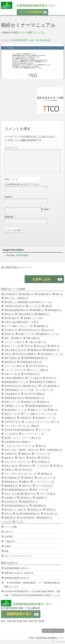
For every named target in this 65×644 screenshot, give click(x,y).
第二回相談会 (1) (42, 466)
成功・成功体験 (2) (13, 342)
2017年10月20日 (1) (38, 370)
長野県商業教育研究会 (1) (36, 362)
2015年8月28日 (19, 40)
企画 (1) (8, 358)
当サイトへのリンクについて (18, 560)
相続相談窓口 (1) (36, 402)
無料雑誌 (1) (46, 478)
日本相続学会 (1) (32, 378)
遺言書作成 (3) (44, 298)
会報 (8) (48, 310)
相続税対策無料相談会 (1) (40, 410)
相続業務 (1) (42, 330)
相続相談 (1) (28, 298)
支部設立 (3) (36, 514)
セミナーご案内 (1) (39, 374)
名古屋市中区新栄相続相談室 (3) (19, 434)
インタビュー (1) (42, 458)
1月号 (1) (28, 350)
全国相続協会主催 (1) (14, 402)
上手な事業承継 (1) (50, 390)
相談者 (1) (9, 462)
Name (8, 201)
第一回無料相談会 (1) (53, 454)
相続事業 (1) (38, 314)
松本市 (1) (27, 470)
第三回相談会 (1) (12, 482)
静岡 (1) (33, 462)
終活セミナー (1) (12, 350)
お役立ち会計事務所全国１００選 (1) (21, 326)
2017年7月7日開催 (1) (34, 398)
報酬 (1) (26, 486)
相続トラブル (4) (40, 494)
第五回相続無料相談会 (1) (16, 494)
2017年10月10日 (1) (31, 334)
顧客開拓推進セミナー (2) (16, 386)
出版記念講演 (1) (26, 318)
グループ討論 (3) (48, 498)
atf (32, 40)
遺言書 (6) (29, 482)
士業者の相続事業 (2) (14, 382)
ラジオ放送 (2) (35, 382)
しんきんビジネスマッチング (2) (19, 450)
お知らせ (8, 536)
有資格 (7, 550)
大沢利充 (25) (11, 458)
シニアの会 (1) (42, 470)
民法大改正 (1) (11, 506)
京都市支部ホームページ (18, 272)
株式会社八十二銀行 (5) (15, 514)
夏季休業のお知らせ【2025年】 (19, 577)
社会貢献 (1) (10, 502)
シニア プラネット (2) (44, 486)
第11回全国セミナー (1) (52, 358)
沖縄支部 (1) (26, 422)
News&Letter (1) (12, 322)
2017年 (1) (51, 382)
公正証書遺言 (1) (12, 398)
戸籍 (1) (21, 462)
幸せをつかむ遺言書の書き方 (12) (20, 498)
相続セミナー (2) (38, 414)
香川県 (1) (45, 462)
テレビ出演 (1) (11, 438)
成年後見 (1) (26, 502)
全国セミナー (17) (27, 338)
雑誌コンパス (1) (12, 418)
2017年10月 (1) (25, 474)
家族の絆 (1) (32, 390)
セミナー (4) (44, 434)
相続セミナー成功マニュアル (29, 32)
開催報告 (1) (43, 318)
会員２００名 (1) (12, 378)
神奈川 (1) (27, 490)
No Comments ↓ (44, 40)
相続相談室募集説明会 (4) (16, 314)
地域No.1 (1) (30, 406)
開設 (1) (54, 414)
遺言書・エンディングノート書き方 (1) (23, 442)
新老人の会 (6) (11, 470)
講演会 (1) (45, 406)
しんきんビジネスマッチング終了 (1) (42, 426)
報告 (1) (42, 450)
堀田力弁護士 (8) (12, 362)
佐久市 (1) (49, 334)
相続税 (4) (26, 458)
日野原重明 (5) (39, 510)
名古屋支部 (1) (11, 298)
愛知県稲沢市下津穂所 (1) (44, 386)
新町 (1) (59, 298)
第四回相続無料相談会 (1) (16, 510)
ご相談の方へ (11, 546)
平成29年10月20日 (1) (15, 310)
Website (9, 221)
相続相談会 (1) (11, 490)
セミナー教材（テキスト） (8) (18, 330)
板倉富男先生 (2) (30, 506)
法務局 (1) (9, 474)
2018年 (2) (9, 338)
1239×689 (21, 259)
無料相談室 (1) (55, 314)
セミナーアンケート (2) (33, 438)
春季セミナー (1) (12, 406)
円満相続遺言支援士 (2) (31, 366)
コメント (11, 148)
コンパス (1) (35, 310)
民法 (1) (8, 518)
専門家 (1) (58, 470)
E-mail (45, 213)
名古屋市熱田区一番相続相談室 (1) (36, 522)
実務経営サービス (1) (49, 338)
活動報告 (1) (41, 502)
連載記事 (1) (10, 522)
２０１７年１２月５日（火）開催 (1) (21, 430)
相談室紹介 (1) (53, 354)
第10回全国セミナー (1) (15, 414)
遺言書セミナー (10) (33, 322)
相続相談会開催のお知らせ (17, 572)
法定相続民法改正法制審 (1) (17, 446)
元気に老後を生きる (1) (15, 354)
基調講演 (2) (10, 422)
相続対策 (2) (10, 366)
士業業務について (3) (14, 410)
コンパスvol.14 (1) (44, 490)
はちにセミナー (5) (46, 482)
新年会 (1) (9, 318)
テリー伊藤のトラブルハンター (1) (40, 418)
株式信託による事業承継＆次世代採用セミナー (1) (28, 306)
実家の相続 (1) (33, 342)
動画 (6, 555)
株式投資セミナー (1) (45, 422)
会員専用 (8, 541)
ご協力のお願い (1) (37, 346)
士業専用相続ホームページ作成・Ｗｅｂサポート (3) (29, 394)
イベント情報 (11, 531)
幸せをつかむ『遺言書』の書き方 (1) (21, 454)
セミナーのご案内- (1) (15, 370)
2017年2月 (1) (11, 334)
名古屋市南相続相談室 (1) (28, 518)
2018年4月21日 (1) (13, 390)
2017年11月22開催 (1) (26, 358)
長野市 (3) (55, 350)
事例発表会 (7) (11, 486)
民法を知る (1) (51, 518)
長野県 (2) (51, 514)
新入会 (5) (41, 350)
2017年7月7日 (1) (12, 426)
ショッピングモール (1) (15, 374)
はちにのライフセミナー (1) (17, 466)
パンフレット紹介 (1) (14, 346)
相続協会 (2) (36, 354)
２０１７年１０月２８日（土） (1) (20, 478)
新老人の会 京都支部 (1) (16, 302)
